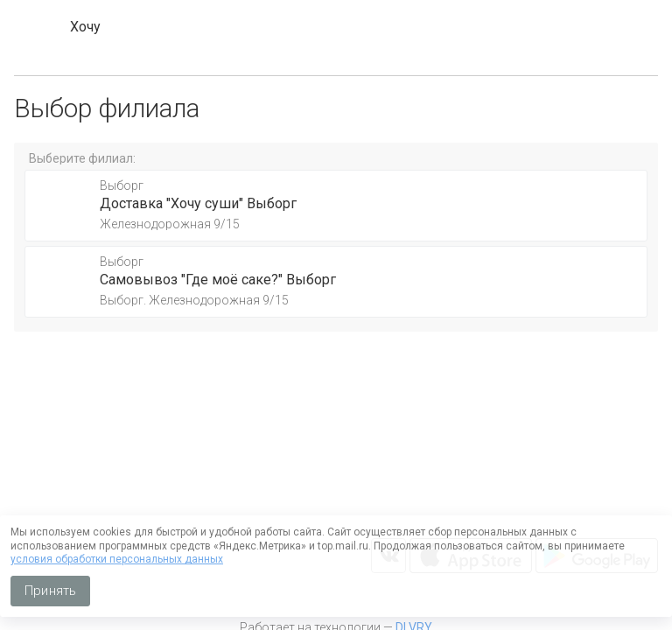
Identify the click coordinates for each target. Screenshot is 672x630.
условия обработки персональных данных (117, 559)
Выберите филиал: (82, 158)
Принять (50, 591)
